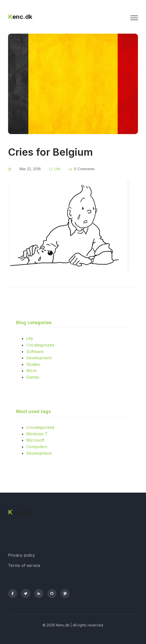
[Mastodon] (65, 594)
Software (35, 352)
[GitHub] (52, 594)
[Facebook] (13, 594)
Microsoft (35, 440)
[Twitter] (26, 594)
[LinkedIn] (39, 594)
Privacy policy (22, 555)
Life (57, 169)
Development (39, 358)
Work (31, 371)
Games (33, 377)
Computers (37, 447)
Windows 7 (37, 434)
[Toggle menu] (134, 17)
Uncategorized (40, 345)
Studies (33, 364)
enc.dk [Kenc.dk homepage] (20, 17)
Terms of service (24, 565)
